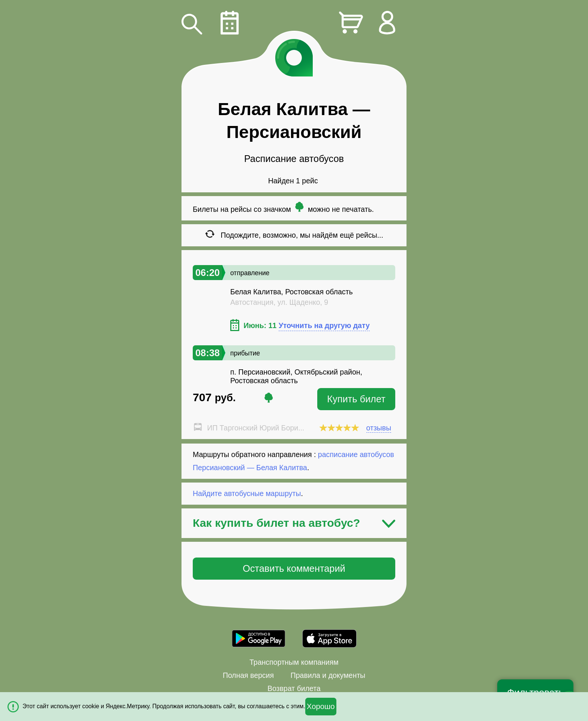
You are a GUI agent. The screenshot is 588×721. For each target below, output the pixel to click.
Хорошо (321, 706)
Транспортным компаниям (294, 662)
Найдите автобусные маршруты (247, 493)
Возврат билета (294, 688)
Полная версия (248, 675)
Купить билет (356, 399)
